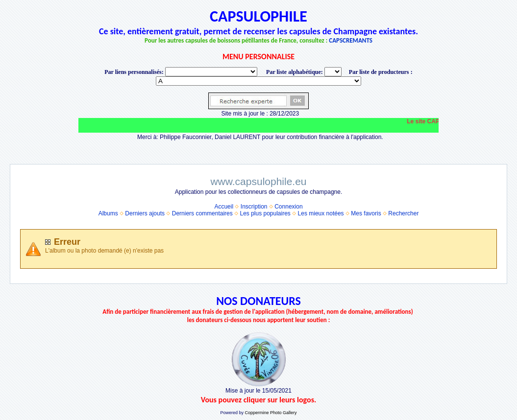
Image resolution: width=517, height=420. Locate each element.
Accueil (224, 207)
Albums (108, 213)
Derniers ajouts (145, 213)
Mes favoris (366, 213)
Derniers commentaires (202, 213)
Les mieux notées (321, 213)
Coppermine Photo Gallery (271, 413)
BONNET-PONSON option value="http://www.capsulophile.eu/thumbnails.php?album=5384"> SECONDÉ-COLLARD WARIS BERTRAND (258, 81)
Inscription (254, 207)
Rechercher (403, 213)
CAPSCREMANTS (351, 40)
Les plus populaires (265, 213)
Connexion (288, 207)
